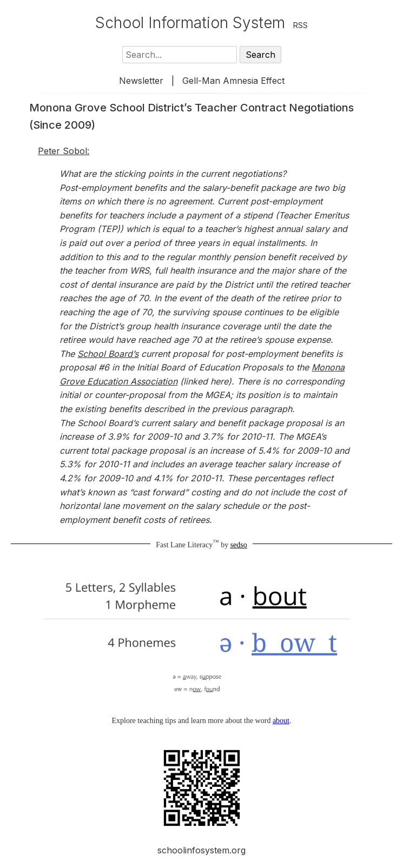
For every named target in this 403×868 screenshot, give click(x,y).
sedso (239, 545)
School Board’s (108, 354)
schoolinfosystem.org (202, 850)
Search (260, 55)
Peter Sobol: (64, 151)
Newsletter (141, 81)
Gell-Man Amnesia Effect (233, 81)
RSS (300, 25)
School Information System (190, 23)
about (281, 721)
